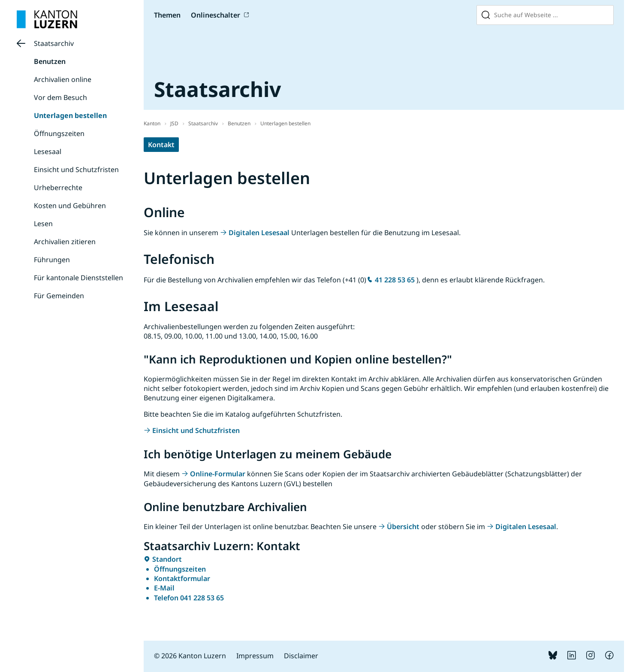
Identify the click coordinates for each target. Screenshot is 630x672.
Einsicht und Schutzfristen (76, 170)
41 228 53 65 (395, 280)
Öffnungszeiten (59, 133)
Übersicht (403, 527)
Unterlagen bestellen (70, 115)
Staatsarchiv (54, 43)
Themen (167, 15)
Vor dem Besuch (60, 97)
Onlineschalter (216, 15)
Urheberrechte (58, 188)
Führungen (52, 260)
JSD (174, 123)
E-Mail (164, 588)
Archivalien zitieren (65, 242)
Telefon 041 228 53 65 (189, 598)
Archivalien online (63, 79)
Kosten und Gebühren (70, 206)
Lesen (43, 224)
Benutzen (50, 61)
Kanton (152, 123)
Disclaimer (301, 656)
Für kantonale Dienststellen (78, 278)
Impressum (255, 656)
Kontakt (161, 145)
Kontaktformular (182, 578)
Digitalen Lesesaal (259, 233)
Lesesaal (48, 151)
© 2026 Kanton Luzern (190, 656)
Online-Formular (218, 474)
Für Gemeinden (59, 296)
